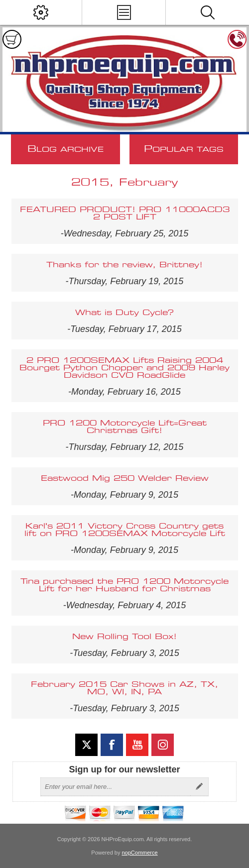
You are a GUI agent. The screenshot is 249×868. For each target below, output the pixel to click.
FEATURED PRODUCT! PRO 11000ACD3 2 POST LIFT (125, 214)
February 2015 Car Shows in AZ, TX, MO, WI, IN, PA (124, 688)
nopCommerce (140, 853)
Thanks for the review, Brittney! (124, 265)
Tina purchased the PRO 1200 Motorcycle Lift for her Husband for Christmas (124, 585)
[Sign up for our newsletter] (116, 787)
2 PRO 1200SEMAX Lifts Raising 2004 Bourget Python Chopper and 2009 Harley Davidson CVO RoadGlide (124, 368)
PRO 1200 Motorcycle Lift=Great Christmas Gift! (125, 427)
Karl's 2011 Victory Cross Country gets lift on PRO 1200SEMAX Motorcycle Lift (125, 530)
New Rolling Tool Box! (124, 637)
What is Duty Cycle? (124, 313)
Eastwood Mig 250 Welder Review (125, 479)
